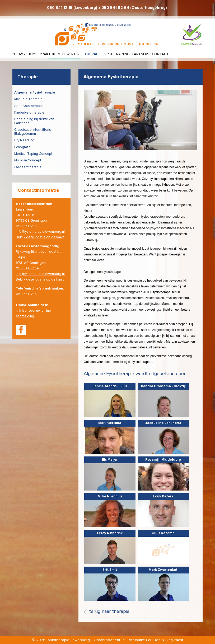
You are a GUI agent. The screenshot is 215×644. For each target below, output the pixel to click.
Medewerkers (70, 54)
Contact (160, 54)
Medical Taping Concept (33, 154)
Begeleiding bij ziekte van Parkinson (34, 121)
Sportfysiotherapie (29, 106)
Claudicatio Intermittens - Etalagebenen (34, 132)
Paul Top (153, 640)
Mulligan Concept (28, 160)
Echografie (22, 147)
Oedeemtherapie (28, 167)
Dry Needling (24, 140)
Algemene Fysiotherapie (35, 93)
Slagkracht (174, 640)
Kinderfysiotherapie (29, 113)
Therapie (93, 54)
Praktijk (48, 54)
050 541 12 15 (60, 8)
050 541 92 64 (115, 8)
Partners (141, 54)
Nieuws (19, 54)
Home (32, 54)
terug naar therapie (109, 612)
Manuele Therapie (28, 99)
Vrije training (117, 54)
